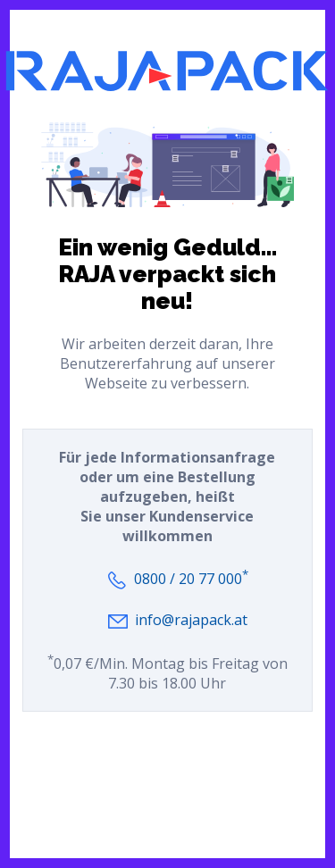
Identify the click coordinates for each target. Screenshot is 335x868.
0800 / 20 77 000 (191, 579)
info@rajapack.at (191, 620)
